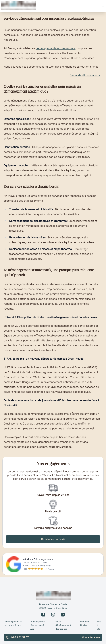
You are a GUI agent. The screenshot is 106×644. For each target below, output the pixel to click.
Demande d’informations (85, 75)
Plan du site (99, 625)
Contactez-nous (91, 637)
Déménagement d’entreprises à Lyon (38, 625)
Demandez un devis (53, 539)
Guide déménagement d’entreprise (63, 625)
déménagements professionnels (56, 48)
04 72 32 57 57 (17, 637)
